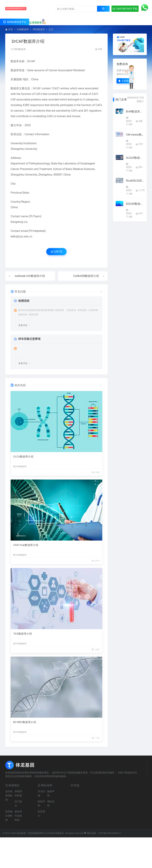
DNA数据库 (39, 29)
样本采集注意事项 (29, 339)
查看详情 (23, 325)
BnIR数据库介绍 (135, 111)
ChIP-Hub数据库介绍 (26, 545)
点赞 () (57, 252)
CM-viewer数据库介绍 (135, 135)
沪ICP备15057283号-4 (109, 833)
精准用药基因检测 (18, 816)
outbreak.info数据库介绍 (30, 276)
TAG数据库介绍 (23, 634)
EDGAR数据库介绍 (135, 204)
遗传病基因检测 (9, 796)
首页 (11, 29)
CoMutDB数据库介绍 (86, 276)
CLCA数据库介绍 (23, 457)
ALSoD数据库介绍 (135, 158)
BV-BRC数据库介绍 (25, 722)
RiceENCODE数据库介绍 (135, 181)
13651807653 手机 (125, 9)
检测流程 (24, 301)
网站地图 (90, 833)
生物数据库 (23, 29)
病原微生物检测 (9, 816)
